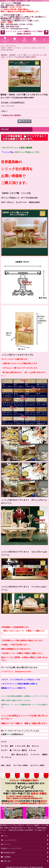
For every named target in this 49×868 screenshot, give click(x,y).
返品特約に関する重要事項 (11, 115)
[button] (3, 32)
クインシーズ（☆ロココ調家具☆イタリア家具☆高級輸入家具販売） (24, 33)
